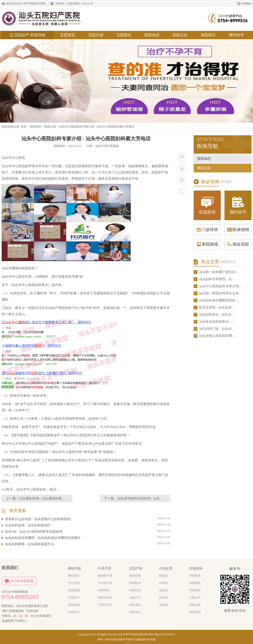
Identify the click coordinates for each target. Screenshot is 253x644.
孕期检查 (135, 583)
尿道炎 (163, 605)
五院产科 (136, 568)
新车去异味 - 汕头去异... (216, 307)
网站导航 (75, 568)
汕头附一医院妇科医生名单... (220, 293)
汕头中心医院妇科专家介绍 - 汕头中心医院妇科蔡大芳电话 (97, 127)
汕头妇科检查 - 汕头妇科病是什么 (29, 544)
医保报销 (238, 230)
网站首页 (74, 576)
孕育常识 (135, 612)
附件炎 (163, 598)
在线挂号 (74, 612)
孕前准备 (135, 605)
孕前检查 (135, 576)
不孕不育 (105, 568)
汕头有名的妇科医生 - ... (216, 322)
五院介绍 (96, 35)
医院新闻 (74, 590)
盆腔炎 (163, 590)
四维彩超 (135, 590)
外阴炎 (163, 583)
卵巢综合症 (105, 598)
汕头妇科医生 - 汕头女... (216, 314)
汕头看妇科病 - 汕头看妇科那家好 (44, 498)
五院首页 (68, 35)
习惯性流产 (105, 605)
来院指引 (208, 35)
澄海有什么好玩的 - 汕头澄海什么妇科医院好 (38, 519)
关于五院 (74, 583)
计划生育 (166, 568)
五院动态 (35, 127)
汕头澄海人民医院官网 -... (218, 336)
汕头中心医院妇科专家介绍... (220, 286)
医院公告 (180, 35)
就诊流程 (238, 244)
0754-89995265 (20, 597)
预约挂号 (236, 35)
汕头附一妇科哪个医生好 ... (219, 272)
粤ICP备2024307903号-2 (162, 634)
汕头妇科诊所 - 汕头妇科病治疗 (28, 525)
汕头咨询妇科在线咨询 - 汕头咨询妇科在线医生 (152, 498)
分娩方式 (135, 598)
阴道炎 (163, 576)
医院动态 (152, 35)
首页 (24, 127)
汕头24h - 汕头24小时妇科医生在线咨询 (34, 532)
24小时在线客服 (19, 581)
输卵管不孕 (105, 576)
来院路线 (207, 244)
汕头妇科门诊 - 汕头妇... (216, 329)
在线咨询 (207, 205)
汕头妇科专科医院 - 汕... (216, 279)
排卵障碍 (104, 590)
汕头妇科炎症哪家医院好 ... (219, 300)
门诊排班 (207, 230)
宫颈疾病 (196, 568)
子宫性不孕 (105, 583)
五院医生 (124, 35)
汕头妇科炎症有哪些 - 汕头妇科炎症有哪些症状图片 (43, 538)
